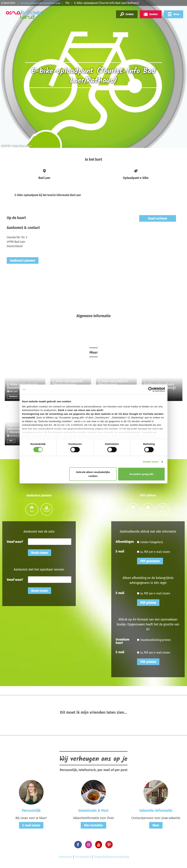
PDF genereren (150, 561)
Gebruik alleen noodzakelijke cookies (93, 474)
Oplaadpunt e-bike (15, 397)
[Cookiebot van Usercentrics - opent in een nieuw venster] (151, 389)
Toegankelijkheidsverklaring (111, 857)
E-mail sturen (31, 825)
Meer (156, 825)
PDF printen (148, 603)
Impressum (65, 857)
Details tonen (151, 462)
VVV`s (11, 441)
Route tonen (40, 553)
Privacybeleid (83, 857)
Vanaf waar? (15, 541)
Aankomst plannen (23, 260)
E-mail (120, 551)
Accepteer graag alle (141, 474)
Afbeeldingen (125, 541)
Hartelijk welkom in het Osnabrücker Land (48, 3)
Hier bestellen (93, 825)
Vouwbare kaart (123, 641)
